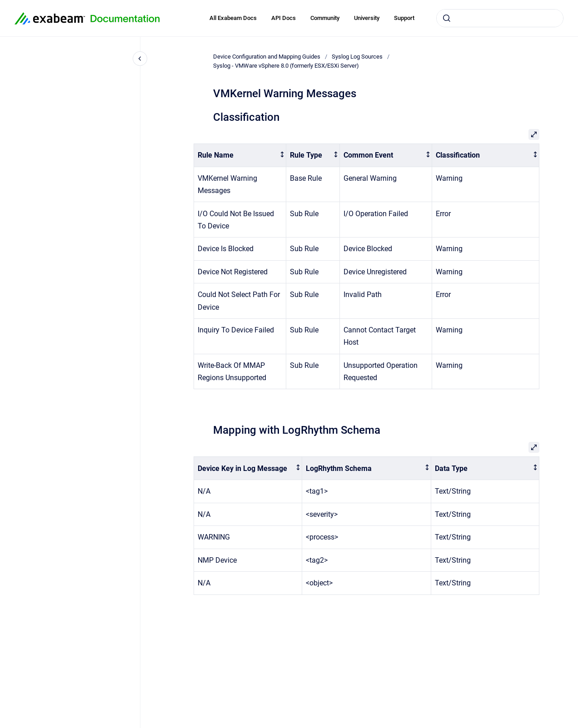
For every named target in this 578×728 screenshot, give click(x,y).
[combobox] (500, 18)
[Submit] (447, 18)
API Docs (284, 18)
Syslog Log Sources (357, 57)
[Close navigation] (140, 59)
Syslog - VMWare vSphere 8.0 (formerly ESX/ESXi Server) (286, 66)
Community (325, 18)
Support (404, 18)
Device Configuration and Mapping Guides (267, 57)
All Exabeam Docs (233, 18)
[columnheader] (240, 156)
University (367, 18)
